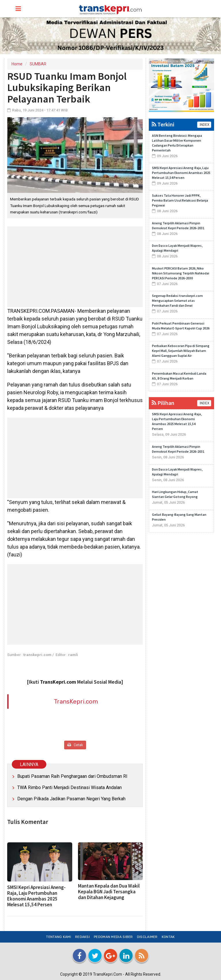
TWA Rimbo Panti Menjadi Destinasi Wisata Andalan (69, 787)
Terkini (163, 124)
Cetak (75, 745)
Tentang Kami (59, 937)
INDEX (204, 125)
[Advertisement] (75, 267)
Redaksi (82, 937)
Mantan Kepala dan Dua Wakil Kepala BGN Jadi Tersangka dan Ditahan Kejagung (109, 892)
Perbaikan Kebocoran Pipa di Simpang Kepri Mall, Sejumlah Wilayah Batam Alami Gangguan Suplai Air (181, 351)
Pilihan (163, 403)
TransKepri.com (76, 701)
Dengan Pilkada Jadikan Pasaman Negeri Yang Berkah (71, 799)
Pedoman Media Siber (113, 937)
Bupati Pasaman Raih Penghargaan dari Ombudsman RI (72, 776)
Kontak (168, 937)
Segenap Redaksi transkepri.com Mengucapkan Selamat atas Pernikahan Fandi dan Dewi (177, 301)
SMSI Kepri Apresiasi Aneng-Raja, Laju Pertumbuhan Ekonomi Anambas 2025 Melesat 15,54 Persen (36, 896)
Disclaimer (147, 937)
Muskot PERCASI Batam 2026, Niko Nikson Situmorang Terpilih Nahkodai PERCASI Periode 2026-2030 (181, 273)
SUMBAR (38, 64)
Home (17, 64)
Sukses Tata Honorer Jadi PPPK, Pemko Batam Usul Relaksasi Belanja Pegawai (180, 200)
